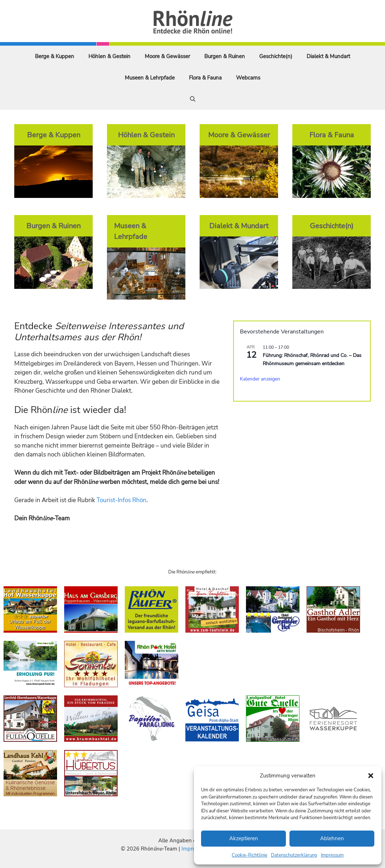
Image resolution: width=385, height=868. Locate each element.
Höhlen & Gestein (109, 56)
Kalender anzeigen (260, 379)
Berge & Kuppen (55, 56)
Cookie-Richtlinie (250, 855)
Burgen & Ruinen (225, 56)
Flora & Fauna (205, 78)
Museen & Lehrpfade (150, 78)
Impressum (332, 855)
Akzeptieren (244, 838)
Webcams (248, 78)
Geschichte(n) (276, 56)
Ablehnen (332, 838)
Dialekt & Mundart (328, 56)
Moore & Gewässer (167, 56)
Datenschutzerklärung (294, 855)
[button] (371, 776)
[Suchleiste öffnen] (193, 99)
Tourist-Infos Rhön (122, 500)
